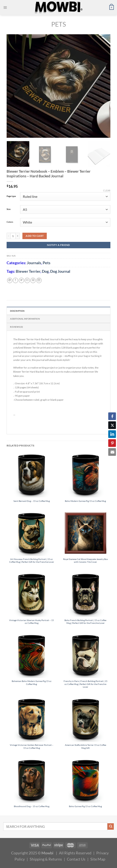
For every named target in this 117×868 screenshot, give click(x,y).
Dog (45, 271)
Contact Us (76, 859)
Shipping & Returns (46, 859)
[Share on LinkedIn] (39, 280)
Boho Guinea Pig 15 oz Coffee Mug (85, 806)
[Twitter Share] (112, 425)
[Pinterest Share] (112, 443)
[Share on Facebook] (15, 280)
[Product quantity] (13, 236)
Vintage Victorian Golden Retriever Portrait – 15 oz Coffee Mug (32, 746)
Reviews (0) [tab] (16, 327)
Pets (59, 24)
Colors (10, 222)
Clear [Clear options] (107, 190)
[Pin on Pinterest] (33, 280)
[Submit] (111, 826)
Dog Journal (60, 271)
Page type (11, 196)
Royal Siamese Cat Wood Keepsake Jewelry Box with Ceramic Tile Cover (86, 560)
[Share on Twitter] (21, 280)
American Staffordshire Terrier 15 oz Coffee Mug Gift (86, 746)
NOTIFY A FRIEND (58, 245)
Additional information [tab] (25, 319)
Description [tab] (17, 311)
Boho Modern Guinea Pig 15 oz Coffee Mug (85, 501)
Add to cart (35, 236)
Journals (34, 263)
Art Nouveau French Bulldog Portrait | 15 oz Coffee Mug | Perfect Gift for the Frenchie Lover (32, 560)
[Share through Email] (112, 452)
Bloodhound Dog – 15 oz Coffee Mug (32, 806)
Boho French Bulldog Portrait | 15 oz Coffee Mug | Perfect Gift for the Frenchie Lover (85, 622)
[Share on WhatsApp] (10, 280)
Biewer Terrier (28, 271)
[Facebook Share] (112, 416)
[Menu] (5, 7)
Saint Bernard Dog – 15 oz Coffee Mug (32, 501)
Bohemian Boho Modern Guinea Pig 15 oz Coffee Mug (32, 682)
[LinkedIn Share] (112, 434)
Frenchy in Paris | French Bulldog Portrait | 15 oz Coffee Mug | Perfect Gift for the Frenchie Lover (86, 684)
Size (9, 209)
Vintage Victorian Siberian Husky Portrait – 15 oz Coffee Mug (31, 622)
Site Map (98, 859)
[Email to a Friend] (27, 280)
